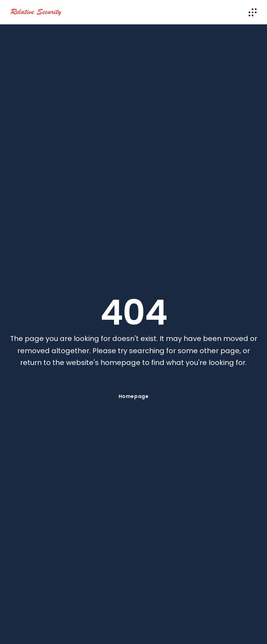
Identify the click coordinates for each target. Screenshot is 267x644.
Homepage (133, 396)
